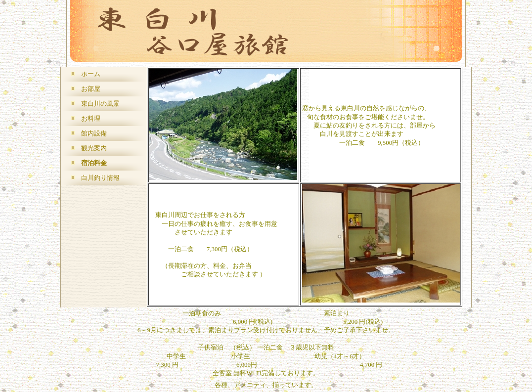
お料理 (91, 118)
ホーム (91, 74)
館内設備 (94, 133)
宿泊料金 (94, 163)
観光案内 (94, 148)
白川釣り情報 (100, 178)
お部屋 (91, 89)
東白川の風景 (100, 104)
